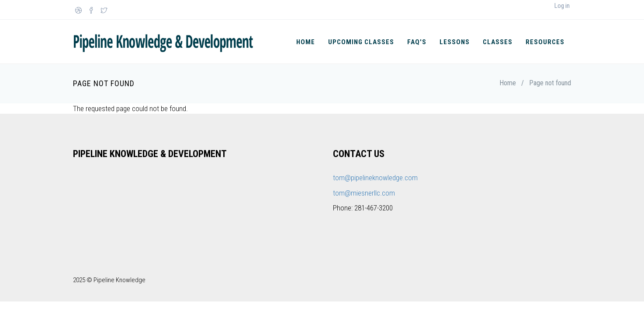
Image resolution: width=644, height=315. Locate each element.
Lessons (455, 42)
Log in (562, 6)
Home (306, 42)
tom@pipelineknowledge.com (375, 178)
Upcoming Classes (361, 42)
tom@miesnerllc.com (364, 193)
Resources (545, 42)
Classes (498, 42)
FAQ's (417, 42)
